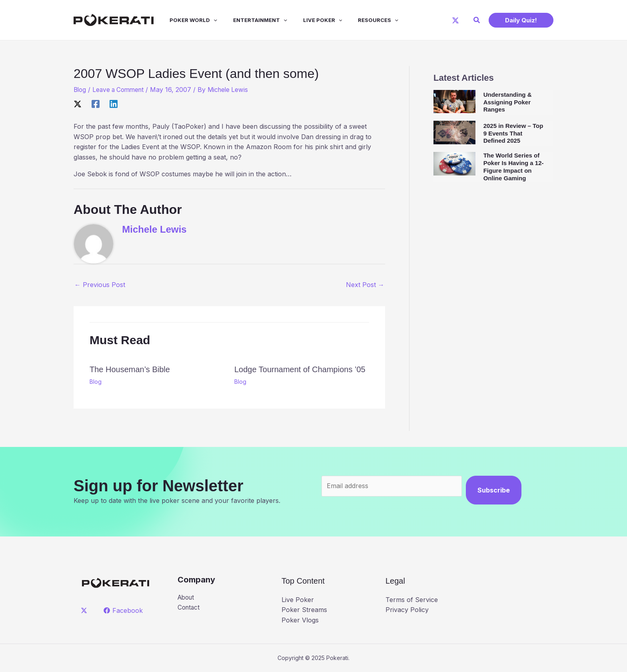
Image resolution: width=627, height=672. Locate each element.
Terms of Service (412, 600)
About (187, 598)
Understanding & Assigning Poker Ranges (508, 102)
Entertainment (249, 20)
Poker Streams (304, 610)
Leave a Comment (121, 90)
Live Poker (308, 20)
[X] (455, 20)
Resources (360, 20)
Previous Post (100, 285)
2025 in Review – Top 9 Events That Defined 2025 (513, 133)
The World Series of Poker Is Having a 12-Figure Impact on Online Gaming (514, 167)
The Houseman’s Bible (130, 369)
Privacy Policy (407, 610)
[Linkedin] (114, 104)
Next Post (365, 285)
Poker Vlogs (300, 620)
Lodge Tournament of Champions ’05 (300, 369)
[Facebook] (96, 104)
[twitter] (85, 610)
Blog (80, 90)
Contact (189, 608)
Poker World (185, 20)
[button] (477, 20)
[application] (206, 20)
